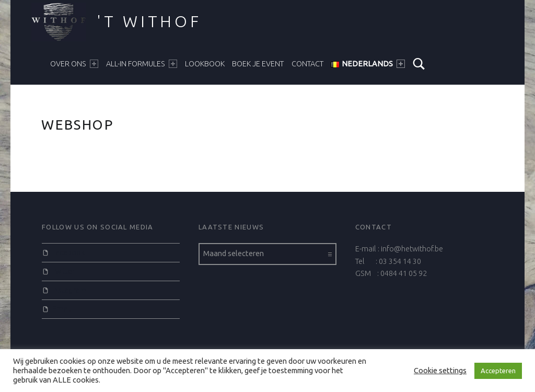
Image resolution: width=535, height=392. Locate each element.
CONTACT (307, 64)
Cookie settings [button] (440, 370)
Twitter (63, 271)
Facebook (68, 252)
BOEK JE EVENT (258, 64)
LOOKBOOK (205, 64)
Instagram (69, 290)
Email (62, 309)
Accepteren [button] (498, 371)
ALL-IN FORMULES (142, 64)
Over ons (74, 64)
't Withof (149, 21)
